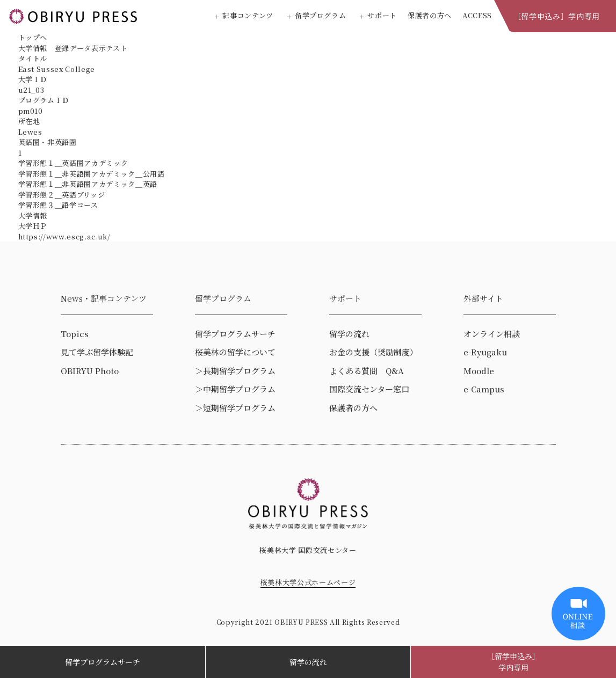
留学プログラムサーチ (103, 662)
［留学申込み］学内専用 (557, 16)
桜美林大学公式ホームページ (308, 582)
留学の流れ (308, 662)
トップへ (33, 37)
